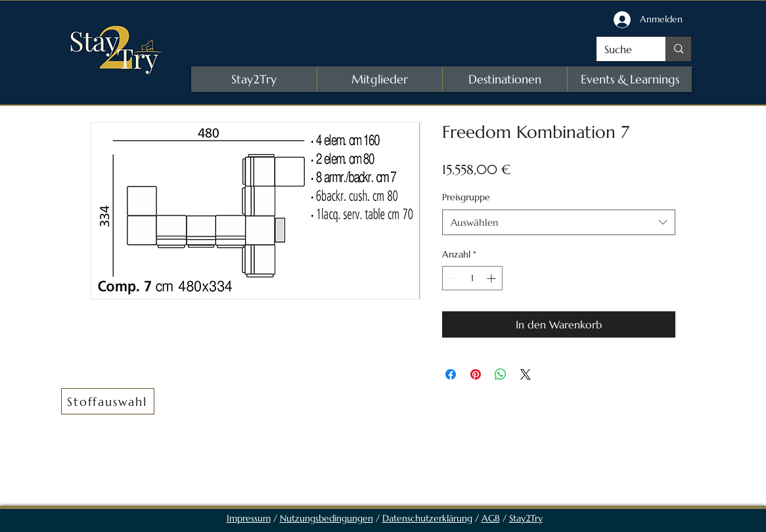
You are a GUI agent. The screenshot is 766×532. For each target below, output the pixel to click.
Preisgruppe (466, 197)
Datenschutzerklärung (427, 518)
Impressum (249, 518)
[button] (108, 401)
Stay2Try (526, 518)
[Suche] (621, 49)
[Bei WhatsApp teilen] (501, 374)
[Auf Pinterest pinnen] (476, 374)
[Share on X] (526, 374)
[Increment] (492, 278)
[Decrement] (452, 278)
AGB (491, 518)
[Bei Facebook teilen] (451, 374)
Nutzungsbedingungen (327, 518)
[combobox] (559, 222)
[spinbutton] (472, 278)
